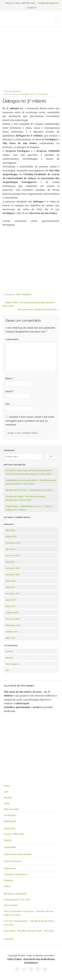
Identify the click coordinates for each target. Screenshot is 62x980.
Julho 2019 (10, 638)
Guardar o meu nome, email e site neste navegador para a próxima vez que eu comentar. (30, 421)
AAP (6, 792)
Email (10, 391)
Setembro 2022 (13, 574)
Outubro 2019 (12, 632)
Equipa (7, 840)
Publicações (10, 868)
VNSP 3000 (9, 828)
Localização (10, 815)
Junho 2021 (11, 600)
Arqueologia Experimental (18, 854)
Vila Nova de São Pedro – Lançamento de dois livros (29, 490)
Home (7, 786)
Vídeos (7, 886)
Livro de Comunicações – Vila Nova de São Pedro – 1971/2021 (30, 923)
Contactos (9, 939)
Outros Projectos (12, 861)
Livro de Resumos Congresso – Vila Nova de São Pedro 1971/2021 (29, 913)
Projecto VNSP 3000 (14, 834)
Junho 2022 (11, 581)
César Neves (43, 94)
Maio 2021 (11, 606)
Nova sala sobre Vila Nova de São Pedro (37, 309)
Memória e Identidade (15, 894)
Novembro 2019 (13, 625)
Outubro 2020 (12, 613)
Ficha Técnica (15, 959)
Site (7, 404)
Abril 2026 (10, 530)
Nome (10, 378)
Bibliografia (10, 821)
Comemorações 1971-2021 (17, 899)
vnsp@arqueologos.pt (48, 3)
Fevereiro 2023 (13, 568)
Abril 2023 (10, 562)
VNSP (7, 803)
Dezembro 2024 (13, 543)
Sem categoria (24, 294)
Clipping (8, 880)
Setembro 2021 (13, 593)
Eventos (9, 651)
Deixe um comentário (12, 91)
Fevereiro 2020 (13, 619)
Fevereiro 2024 (13, 555)
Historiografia (11, 809)
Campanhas (10, 847)
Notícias (9, 658)
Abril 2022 (10, 587)
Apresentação (11, 905)
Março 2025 (11, 536)
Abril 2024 (10, 549)
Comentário (12, 339)
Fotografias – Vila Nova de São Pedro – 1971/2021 (29, 931)
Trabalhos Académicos (16, 874)
